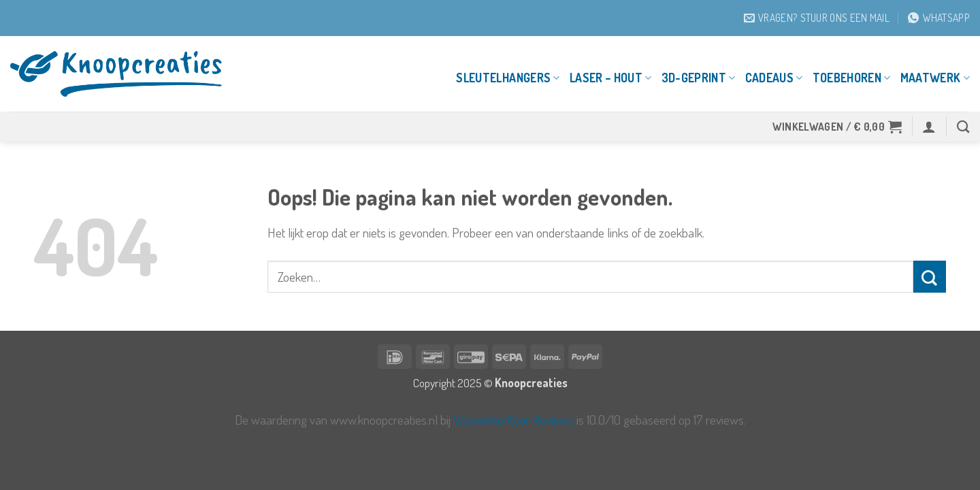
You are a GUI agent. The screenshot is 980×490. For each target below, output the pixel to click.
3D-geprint (699, 78)
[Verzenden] (930, 277)
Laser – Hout (611, 78)
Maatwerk (935, 78)
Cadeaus (774, 78)
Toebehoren (852, 78)
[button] (837, 127)
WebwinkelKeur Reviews (513, 420)
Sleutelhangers (508, 78)
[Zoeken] (963, 127)
